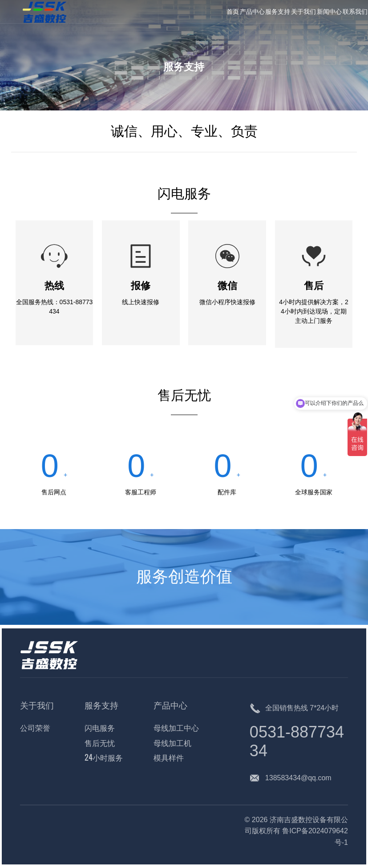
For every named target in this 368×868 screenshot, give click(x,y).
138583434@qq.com (298, 778)
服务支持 (184, 65)
